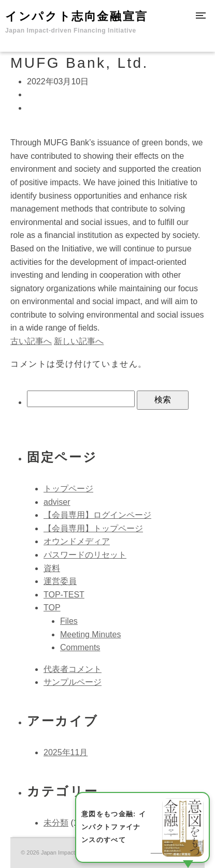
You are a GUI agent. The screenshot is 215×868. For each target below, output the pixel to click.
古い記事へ (31, 341)
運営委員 (60, 581)
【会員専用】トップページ (93, 528)
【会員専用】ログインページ (97, 515)
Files (69, 621)
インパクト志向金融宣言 (77, 22)
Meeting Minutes (90, 634)
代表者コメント (73, 669)
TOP (52, 608)
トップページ (68, 489)
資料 (52, 568)
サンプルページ (73, 682)
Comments (80, 647)
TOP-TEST (64, 595)
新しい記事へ (79, 341)
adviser (57, 502)
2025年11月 (66, 752)
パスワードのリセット (85, 555)
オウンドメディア (77, 541)
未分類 (56, 823)
